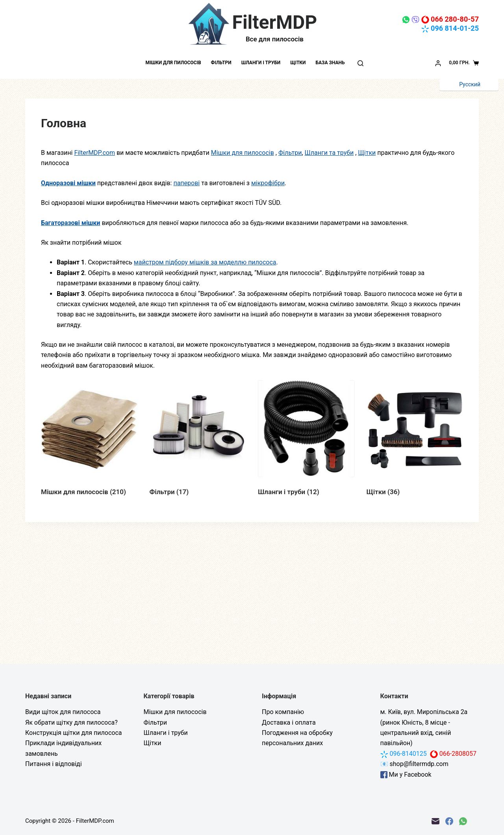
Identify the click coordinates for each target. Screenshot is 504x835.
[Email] (435, 821)
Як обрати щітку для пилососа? (71, 722)
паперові (186, 183)
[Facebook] (449, 821)
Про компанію (283, 712)
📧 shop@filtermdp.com (414, 764)
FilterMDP (275, 22)
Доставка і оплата (289, 722)
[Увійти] (438, 63)
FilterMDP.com (94, 153)
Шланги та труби (329, 153)
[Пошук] (360, 63)
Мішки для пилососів (173, 63)
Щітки (298, 63)
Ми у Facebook (406, 775)
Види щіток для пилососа (63, 712)
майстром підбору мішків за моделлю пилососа (205, 262)
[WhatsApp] (463, 821)
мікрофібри (268, 183)
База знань (330, 63)
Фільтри (221, 63)
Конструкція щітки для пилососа (74, 733)
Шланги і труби (261, 63)
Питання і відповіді (54, 764)
